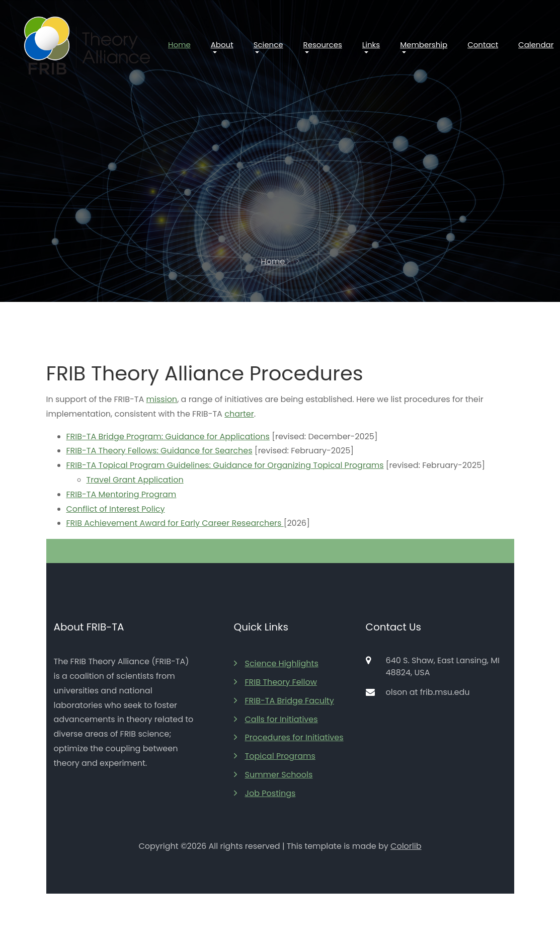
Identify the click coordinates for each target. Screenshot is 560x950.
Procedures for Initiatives (289, 737)
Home (179, 45)
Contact (483, 45)
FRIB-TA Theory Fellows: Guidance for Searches (159, 451)
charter (239, 414)
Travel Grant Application (135, 480)
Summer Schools (273, 775)
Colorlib (406, 846)
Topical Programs (275, 756)
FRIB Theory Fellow (275, 682)
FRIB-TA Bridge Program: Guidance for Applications (168, 437)
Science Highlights (276, 663)
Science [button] (268, 45)
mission (162, 399)
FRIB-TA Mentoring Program (122, 494)
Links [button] (371, 45)
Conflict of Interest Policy (116, 509)
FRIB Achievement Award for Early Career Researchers (175, 523)
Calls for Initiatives (276, 719)
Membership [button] (424, 45)
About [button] (222, 45)
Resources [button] (323, 45)
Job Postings (265, 793)
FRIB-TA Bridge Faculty (284, 701)
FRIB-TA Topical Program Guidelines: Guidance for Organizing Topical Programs (225, 465)
